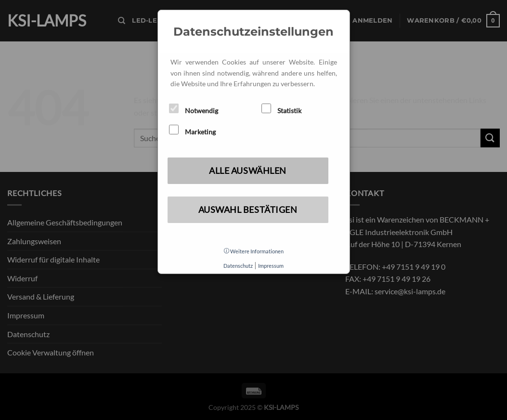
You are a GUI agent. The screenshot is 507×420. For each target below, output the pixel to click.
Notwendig (194, 109)
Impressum (271, 266)
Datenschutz (238, 266)
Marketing (192, 130)
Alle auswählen (248, 171)
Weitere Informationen (254, 251)
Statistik (281, 109)
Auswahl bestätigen (248, 210)
